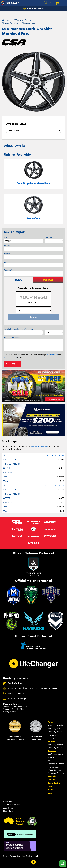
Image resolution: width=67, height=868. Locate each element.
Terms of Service (10, 357)
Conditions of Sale (32, 856)
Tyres (50, 722)
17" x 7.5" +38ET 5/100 (53, 455)
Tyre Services (53, 767)
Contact (52, 780)
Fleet (50, 786)
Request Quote (12, 364)
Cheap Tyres (8, 811)
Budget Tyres (8, 808)
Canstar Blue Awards (12, 805)
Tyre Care (52, 735)
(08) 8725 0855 (16, 694)
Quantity (48, 237)
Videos (51, 793)
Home (6, 20)
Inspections (52, 761)
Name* (7, 246)
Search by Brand (55, 732)
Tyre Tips (51, 738)
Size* (6, 237)
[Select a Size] (33, 130)
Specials (52, 776)
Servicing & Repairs (56, 764)
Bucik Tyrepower (33, 9)
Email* (7, 262)
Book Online (54, 783)
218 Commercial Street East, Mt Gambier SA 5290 (32, 689)
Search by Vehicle (55, 725)
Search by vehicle (39, 447)
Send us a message (17, 699)
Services (52, 751)
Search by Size (54, 729)
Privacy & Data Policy (17, 856)
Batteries (51, 757)
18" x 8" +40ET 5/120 (54, 485)
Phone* (7, 254)
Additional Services (56, 773)
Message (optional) (12, 337)
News (51, 790)
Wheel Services (54, 770)
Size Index (7, 802)
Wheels (51, 741)
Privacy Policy (52, 355)
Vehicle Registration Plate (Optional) (19, 329)
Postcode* (8, 270)
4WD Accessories (55, 754)
